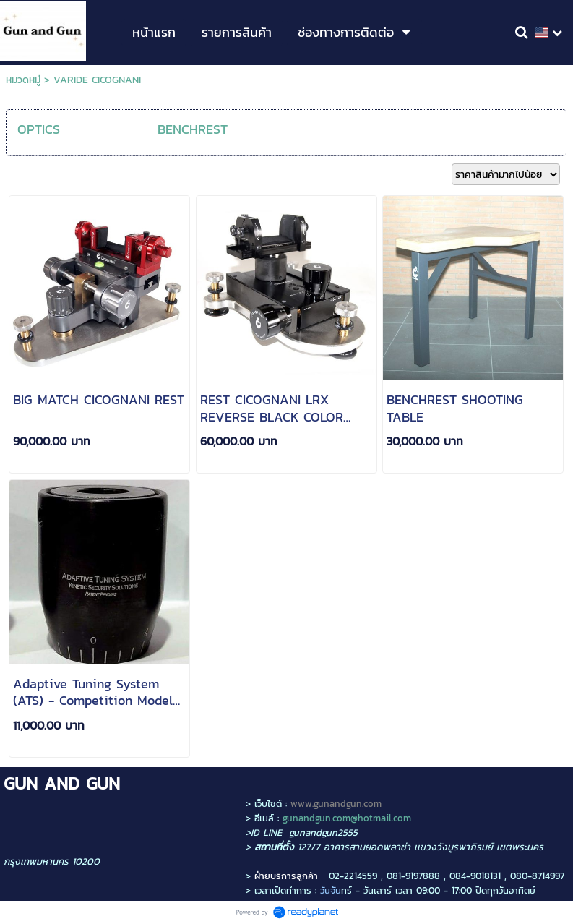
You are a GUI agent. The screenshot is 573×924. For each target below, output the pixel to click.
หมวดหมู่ (23, 80)
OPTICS (39, 129)
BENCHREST (193, 129)
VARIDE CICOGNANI (97, 80)
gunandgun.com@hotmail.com (347, 818)
